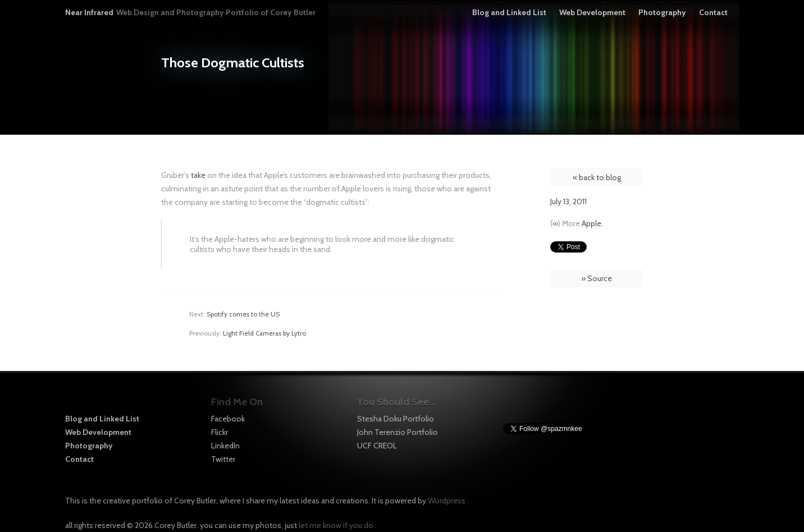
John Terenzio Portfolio (398, 432)
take (198, 175)
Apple (591, 223)
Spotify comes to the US (243, 314)
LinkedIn (225, 446)
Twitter (223, 459)
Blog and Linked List (509, 12)
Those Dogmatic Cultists (233, 63)
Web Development (592, 12)
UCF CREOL (377, 446)
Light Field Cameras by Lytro (264, 333)
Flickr (220, 432)
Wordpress (447, 501)
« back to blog (597, 177)
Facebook (228, 419)
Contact (713, 12)
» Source (597, 278)
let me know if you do (336, 525)
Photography (662, 12)
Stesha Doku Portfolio (396, 419)
